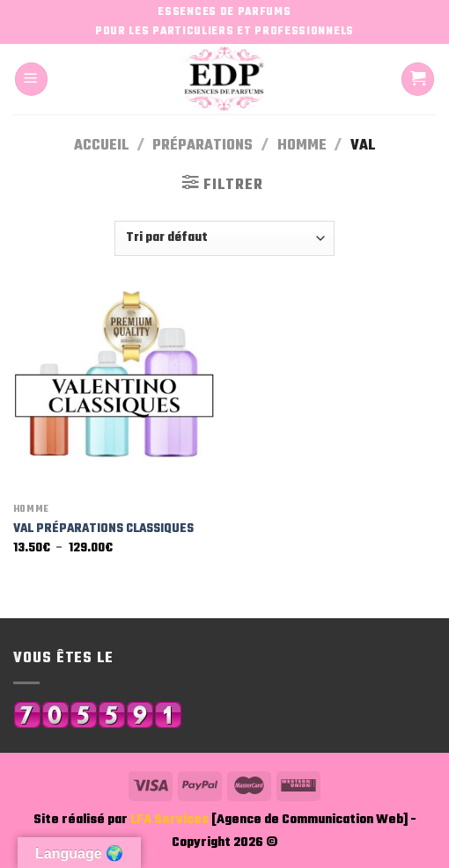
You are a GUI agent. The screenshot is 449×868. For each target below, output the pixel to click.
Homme (302, 146)
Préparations (202, 146)
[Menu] (31, 79)
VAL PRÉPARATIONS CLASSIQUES (103, 529)
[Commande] (224, 238)
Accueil (101, 146)
